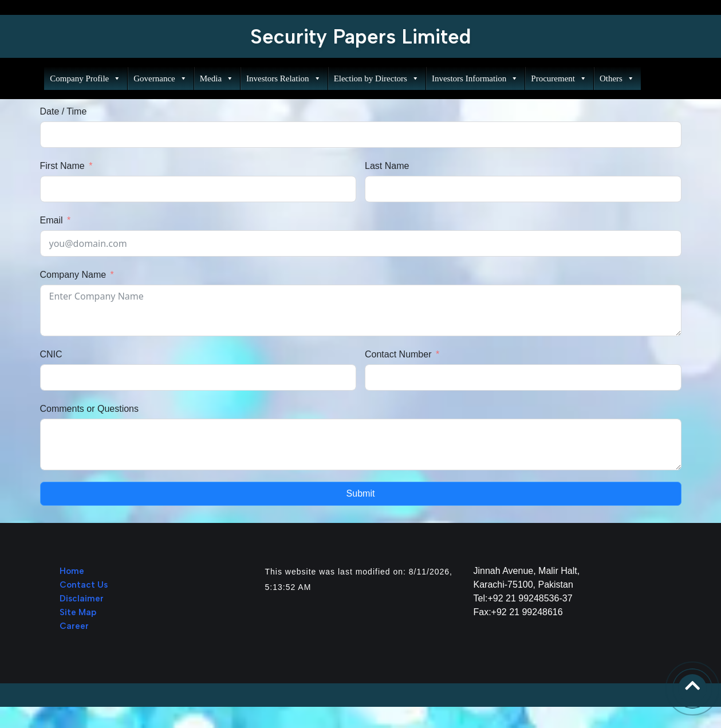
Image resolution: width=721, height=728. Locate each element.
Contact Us (84, 585)
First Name (62, 166)
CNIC (51, 354)
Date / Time (64, 111)
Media (215, 78)
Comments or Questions (90, 409)
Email (52, 220)
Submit (361, 493)
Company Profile (84, 78)
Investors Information (473, 78)
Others (615, 78)
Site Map (78, 612)
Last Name (387, 166)
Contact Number (398, 354)
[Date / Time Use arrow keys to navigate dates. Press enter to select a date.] (361, 135)
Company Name (73, 275)
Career (74, 626)
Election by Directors (375, 78)
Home (72, 571)
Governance (158, 78)
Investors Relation (282, 78)
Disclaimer (82, 599)
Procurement (557, 78)
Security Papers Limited (361, 37)
